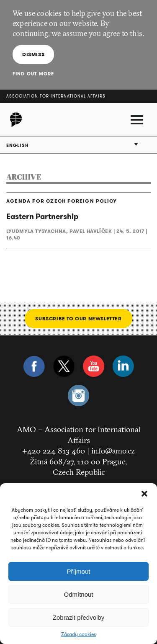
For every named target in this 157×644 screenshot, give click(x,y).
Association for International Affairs (56, 96)
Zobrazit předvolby (78, 617)
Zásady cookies (78, 634)
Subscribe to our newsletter (78, 318)
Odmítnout (78, 594)
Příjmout (79, 571)
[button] (144, 494)
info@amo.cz (113, 451)
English (18, 145)
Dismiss (33, 54)
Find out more (33, 74)
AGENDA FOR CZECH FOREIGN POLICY (62, 201)
